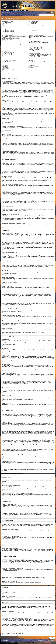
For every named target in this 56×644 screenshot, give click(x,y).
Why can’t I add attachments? (7, 56)
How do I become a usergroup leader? (35, 27)
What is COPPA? (5, 24)
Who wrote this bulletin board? (34, 67)
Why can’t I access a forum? (7, 55)
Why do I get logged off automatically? (9, 30)
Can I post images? (5, 69)
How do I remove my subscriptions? (35, 58)
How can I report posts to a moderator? (9, 58)
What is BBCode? (5, 65)
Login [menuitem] (53, 13)
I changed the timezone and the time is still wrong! (11, 39)
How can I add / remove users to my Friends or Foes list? (39, 42)
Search (51, 15)
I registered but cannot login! (7, 26)
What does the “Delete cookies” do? (8, 31)
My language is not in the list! (7, 40)
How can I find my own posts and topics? (36, 51)
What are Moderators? (32, 24)
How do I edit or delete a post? (7, 49)
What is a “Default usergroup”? (34, 29)
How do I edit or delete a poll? (7, 54)
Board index (5, 640)
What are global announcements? (8, 70)
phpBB (18, 195)
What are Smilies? (5, 67)
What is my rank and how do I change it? (9, 43)
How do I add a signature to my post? (8, 50)
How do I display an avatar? (7, 42)
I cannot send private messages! (34, 34)
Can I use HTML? (5, 66)
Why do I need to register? (6, 22)
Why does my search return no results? (35, 47)
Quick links (5, 13)
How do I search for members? (34, 50)
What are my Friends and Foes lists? (35, 41)
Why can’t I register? (5, 25)
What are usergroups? (32, 25)
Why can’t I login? (5, 27)
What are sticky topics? (6, 72)
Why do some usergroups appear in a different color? (38, 28)
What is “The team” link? (33, 30)
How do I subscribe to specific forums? (35, 57)
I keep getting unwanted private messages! (36, 35)
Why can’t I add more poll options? (8, 52)
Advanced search (53, 15)
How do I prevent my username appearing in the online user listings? (14, 36)
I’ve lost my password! (6, 29)
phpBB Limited (34, 606)
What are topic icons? (6, 74)
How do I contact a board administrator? (36, 71)
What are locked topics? (6, 73)
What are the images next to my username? (10, 41)
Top (4, 86)
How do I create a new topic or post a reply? (10, 48)
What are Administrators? (33, 22)
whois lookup (29, 621)
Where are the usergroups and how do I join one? (37, 26)
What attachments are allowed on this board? (37, 62)
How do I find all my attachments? (35, 63)
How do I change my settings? (7, 35)
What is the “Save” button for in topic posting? (10, 59)
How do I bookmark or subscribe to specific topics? (38, 56)
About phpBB (35, 607)
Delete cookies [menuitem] (42, 640)
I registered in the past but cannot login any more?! (11, 28)
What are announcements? (7, 71)
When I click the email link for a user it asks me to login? (12, 44)
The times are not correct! (6, 37)
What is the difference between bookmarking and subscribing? (40, 55)
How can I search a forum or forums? (35, 46)
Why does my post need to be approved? (9, 60)
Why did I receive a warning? (7, 57)
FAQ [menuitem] (9, 13)
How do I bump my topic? (6, 61)
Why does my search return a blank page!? (36, 48)
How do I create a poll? (6, 51)
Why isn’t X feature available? (34, 68)
